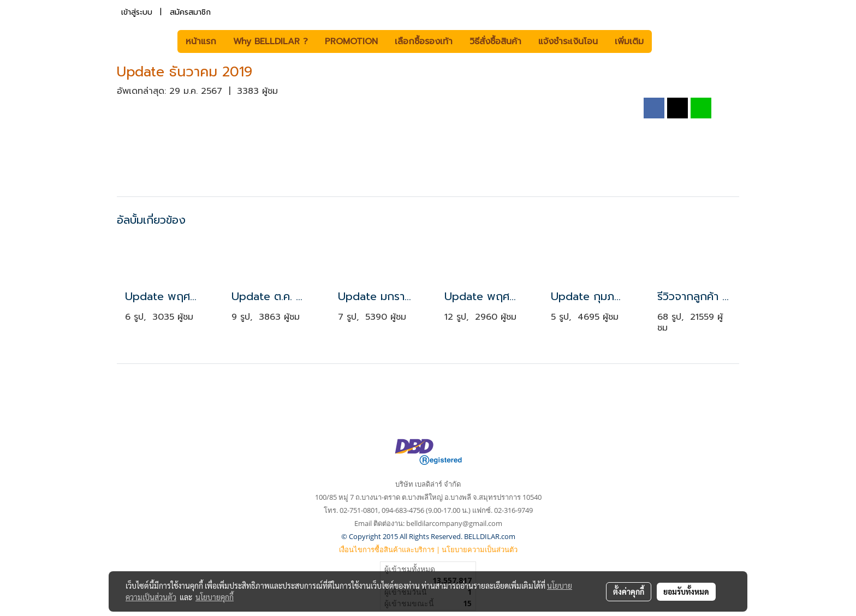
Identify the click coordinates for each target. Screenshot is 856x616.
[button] (668, 41)
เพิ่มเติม (629, 41)
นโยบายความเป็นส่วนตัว (480, 549)
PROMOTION (351, 41)
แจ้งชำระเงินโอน (568, 41)
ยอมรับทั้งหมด (686, 591)
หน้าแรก (201, 41)
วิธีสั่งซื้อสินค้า (495, 41)
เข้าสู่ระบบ (137, 12)
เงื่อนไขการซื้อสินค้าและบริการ (387, 549)
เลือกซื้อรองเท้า (424, 41)
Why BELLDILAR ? (271, 41)
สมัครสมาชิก (190, 12)
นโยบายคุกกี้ (215, 597)
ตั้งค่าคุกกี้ (629, 591)
